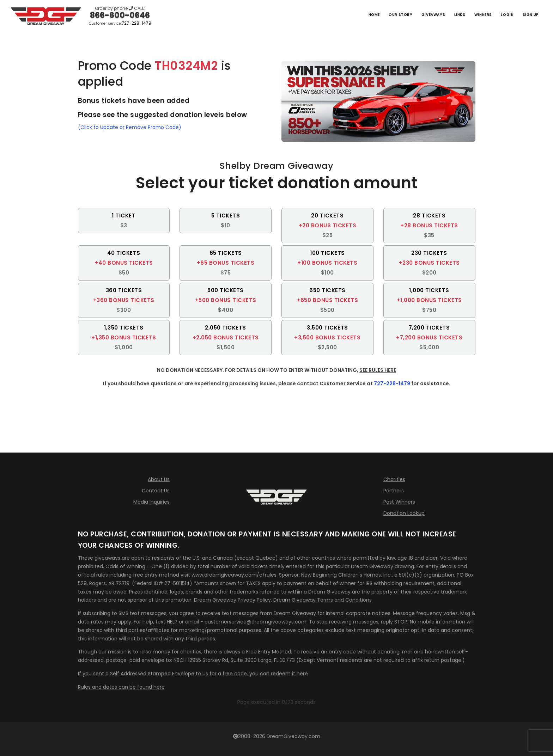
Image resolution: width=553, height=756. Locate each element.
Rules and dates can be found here (121, 687)
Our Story (373, 14)
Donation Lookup (404, 513)
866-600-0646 (120, 15)
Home (341, 14)
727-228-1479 (136, 23)
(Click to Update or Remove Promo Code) (130, 127)
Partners (394, 491)
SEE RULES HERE (378, 370)
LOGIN (500, 14)
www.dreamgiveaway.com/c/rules (234, 575)
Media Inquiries (151, 502)
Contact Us (156, 491)
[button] (124, 221)
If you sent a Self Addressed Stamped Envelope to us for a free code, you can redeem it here (193, 674)
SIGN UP (528, 14)
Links (443, 14)
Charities (394, 479)
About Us (159, 479)
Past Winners (399, 502)
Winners (471, 14)
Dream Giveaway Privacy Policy (232, 600)
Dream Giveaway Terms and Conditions (323, 600)
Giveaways (411, 14)
